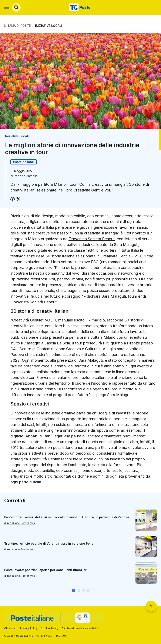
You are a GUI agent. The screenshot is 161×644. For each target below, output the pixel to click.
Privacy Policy (29, 628)
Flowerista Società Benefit (92, 239)
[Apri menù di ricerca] (16, 8)
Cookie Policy (50, 628)
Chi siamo (10, 628)
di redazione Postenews (20, 524)
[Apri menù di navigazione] (6, 8)
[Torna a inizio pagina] (151, 606)
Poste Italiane (24, 162)
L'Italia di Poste (17, 26)
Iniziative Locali (49, 26)
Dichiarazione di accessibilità (80, 628)
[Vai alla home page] (80, 8)
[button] (74, 591)
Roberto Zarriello (26, 176)
